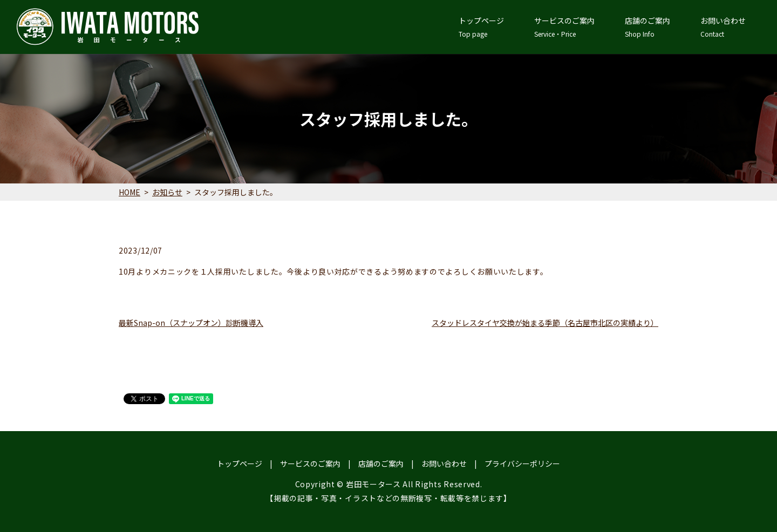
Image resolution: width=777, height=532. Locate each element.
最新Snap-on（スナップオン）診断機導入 (191, 323)
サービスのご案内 (564, 27)
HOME (129, 192)
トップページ (481, 27)
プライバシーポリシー (522, 463)
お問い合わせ (723, 27)
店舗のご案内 (647, 27)
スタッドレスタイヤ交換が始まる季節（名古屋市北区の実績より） (545, 323)
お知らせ (167, 192)
